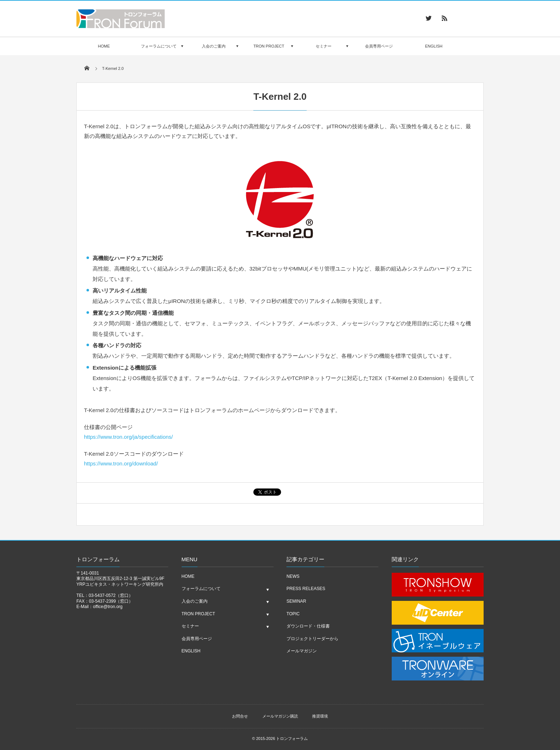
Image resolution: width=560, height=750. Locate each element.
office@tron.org (108, 607)
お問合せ (240, 716)
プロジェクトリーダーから (312, 639)
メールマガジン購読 (280, 716)
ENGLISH (434, 46)
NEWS (293, 576)
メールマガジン (302, 651)
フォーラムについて (159, 46)
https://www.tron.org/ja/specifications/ (128, 437)
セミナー (324, 46)
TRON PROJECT (269, 46)
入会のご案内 (214, 46)
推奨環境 (320, 716)
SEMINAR (296, 601)
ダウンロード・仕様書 (308, 626)
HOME (104, 46)
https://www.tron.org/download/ (121, 463)
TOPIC (293, 614)
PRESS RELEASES (306, 589)
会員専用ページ (379, 46)
